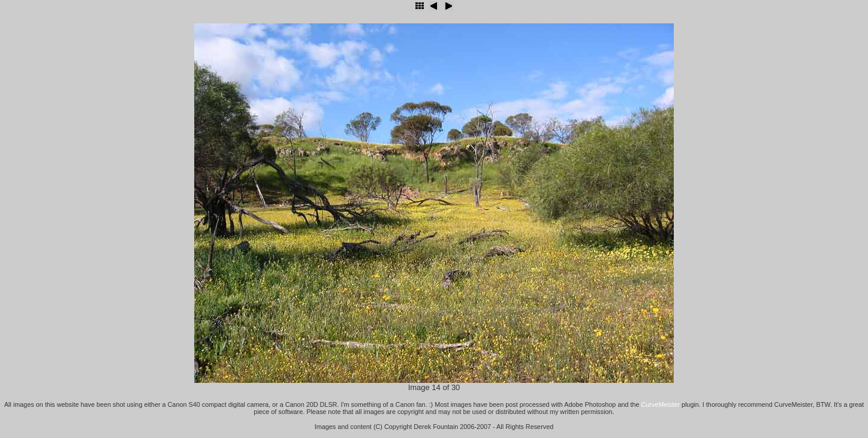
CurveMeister (661, 404)
